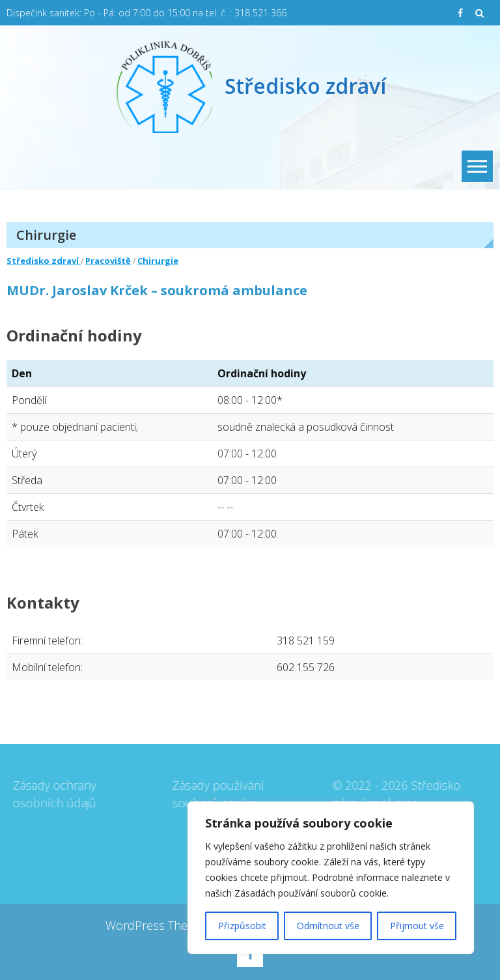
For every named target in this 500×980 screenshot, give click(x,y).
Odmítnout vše (328, 926)
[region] (331, 878)
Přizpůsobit (242, 926)
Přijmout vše (417, 926)
